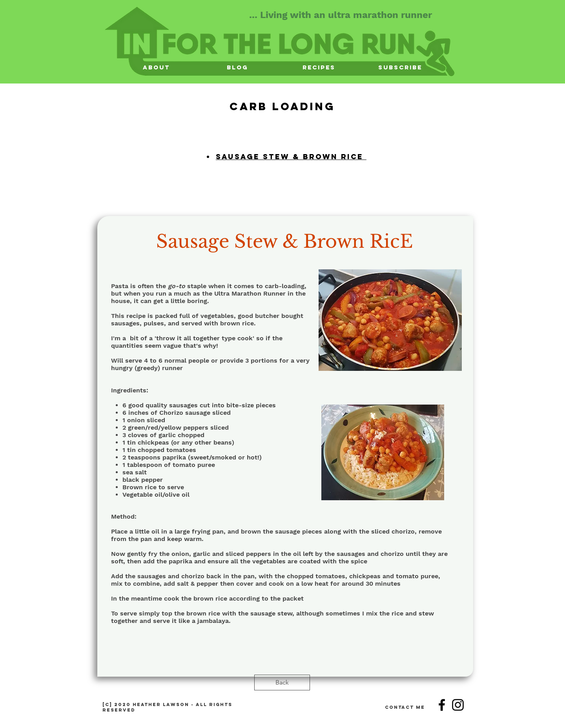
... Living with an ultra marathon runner (341, 15)
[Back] (282, 683)
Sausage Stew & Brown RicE (284, 241)
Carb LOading (282, 106)
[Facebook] (442, 705)
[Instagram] (458, 705)
